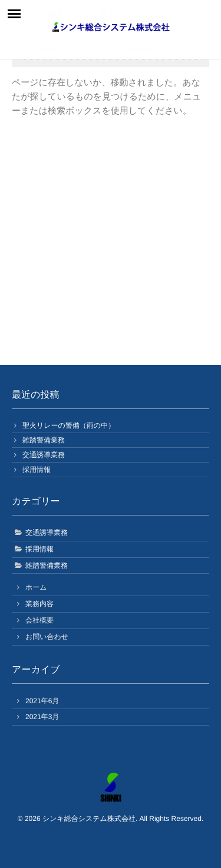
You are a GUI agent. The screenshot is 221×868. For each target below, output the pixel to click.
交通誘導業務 (44, 455)
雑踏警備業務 (44, 440)
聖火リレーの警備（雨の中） (69, 425)
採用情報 (37, 470)
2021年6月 (42, 701)
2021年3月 (42, 717)
